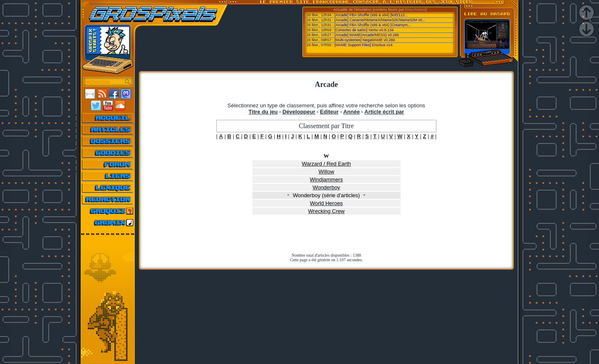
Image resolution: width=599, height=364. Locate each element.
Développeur (299, 112)
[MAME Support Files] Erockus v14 (364, 45)
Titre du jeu (263, 112)
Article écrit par (384, 112)
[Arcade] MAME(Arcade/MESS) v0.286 (367, 35)
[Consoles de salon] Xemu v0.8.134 (364, 30)
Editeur (329, 112)
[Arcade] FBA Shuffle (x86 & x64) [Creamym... (373, 25)
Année (351, 112)
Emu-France (416, 10)
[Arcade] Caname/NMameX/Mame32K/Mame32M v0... (380, 20)
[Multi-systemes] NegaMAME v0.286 (365, 40)
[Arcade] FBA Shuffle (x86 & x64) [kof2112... (371, 15)
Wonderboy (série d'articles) (327, 195)
